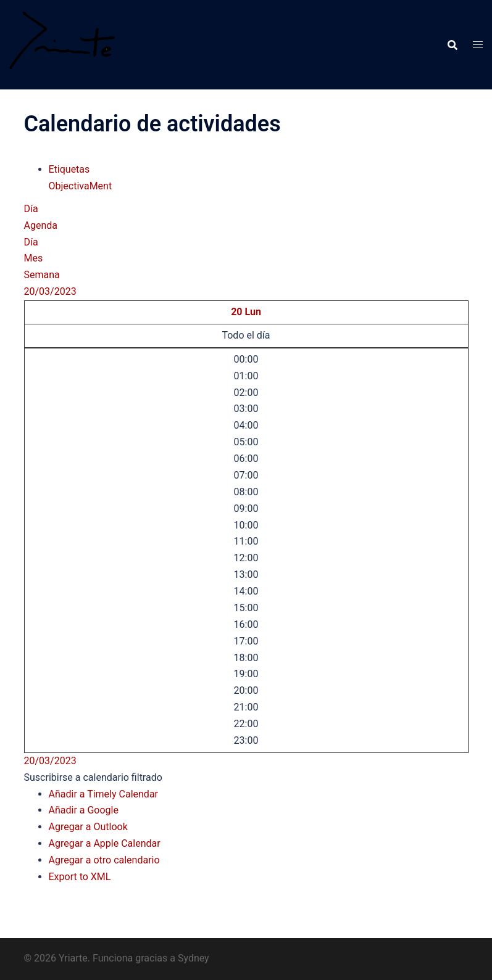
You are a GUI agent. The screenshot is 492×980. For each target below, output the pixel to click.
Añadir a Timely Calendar (104, 794)
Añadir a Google (84, 810)
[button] (93, 777)
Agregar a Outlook (88, 827)
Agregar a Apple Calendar (105, 843)
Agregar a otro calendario (104, 860)
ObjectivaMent (81, 186)
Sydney (194, 958)
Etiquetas (69, 169)
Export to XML (80, 877)
